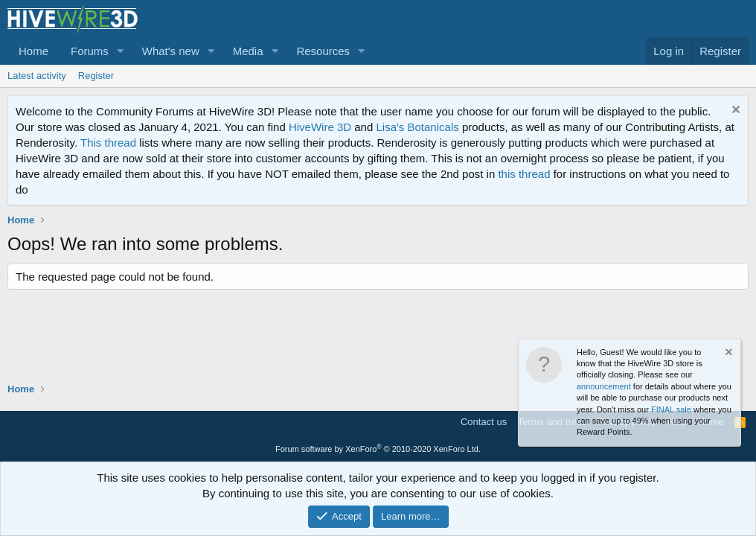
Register (96, 76)
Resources (323, 51)
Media (248, 51)
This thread (108, 143)
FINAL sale (671, 409)
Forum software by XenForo (378, 449)
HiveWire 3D (320, 127)
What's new (171, 51)
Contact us (484, 422)
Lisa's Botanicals (417, 127)
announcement (604, 386)
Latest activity (37, 76)
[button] (121, 51)
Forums (90, 51)
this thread (524, 174)
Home (33, 51)
